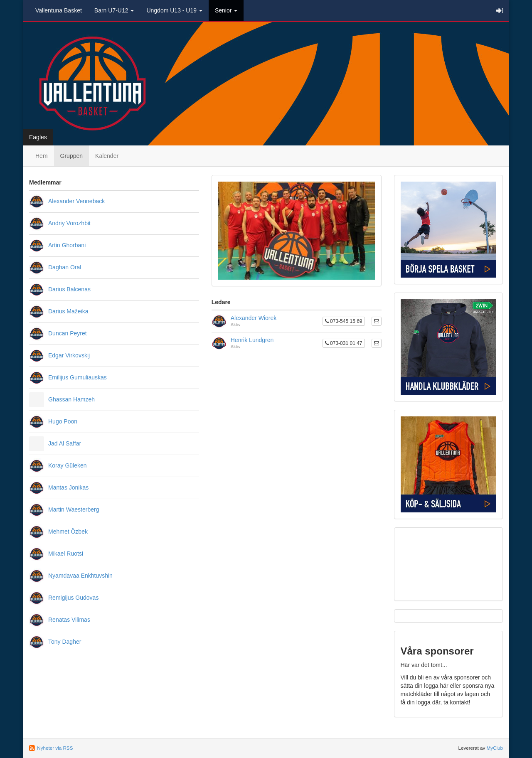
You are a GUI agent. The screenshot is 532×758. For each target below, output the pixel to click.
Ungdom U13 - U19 (174, 10)
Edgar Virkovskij (69, 355)
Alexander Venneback (76, 201)
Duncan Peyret (68, 333)
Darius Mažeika (68, 311)
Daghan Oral (65, 267)
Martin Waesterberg (74, 509)
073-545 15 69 (344, 321)
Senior (226, 10)
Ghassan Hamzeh (71, 399)
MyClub (495, 748)
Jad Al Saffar (65, 443)
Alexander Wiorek (254, 318)
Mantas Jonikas (68, 487)
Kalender (107, 156)
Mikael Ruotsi (66, 554)
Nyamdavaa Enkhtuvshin (80, 576)
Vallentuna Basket (59, 10)
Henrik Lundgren (252, 340)
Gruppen (71, 156)
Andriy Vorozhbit (69, 223)
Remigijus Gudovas (73, 598)
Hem (42, 156)
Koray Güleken (68, 465)
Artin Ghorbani (67, 245)
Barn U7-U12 (114, 10)
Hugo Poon (63, 421)
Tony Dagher (65, 642)
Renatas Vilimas (69, 620)
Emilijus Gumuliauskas (78, 377)
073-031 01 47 (344, 343)
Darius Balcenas (69, 289)
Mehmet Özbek (68, 532)
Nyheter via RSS (55, 748)
